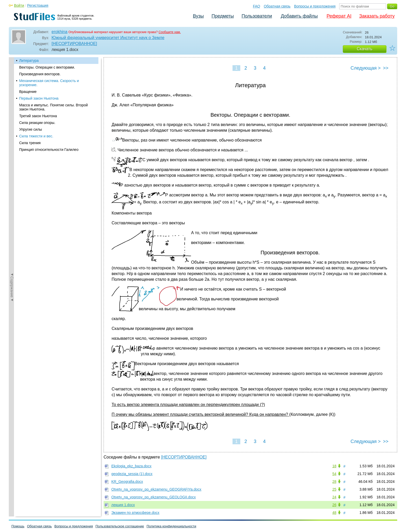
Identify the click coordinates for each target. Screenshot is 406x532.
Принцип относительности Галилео (49, 150)
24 (334, 497)
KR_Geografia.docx (127, 482)
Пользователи (257, 16)
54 (334, 474)
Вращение (28, 92)
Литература (29, 61)
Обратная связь (277, 6)
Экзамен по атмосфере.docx (135, 513)
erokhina (59, 32)
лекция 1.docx (123, 505)
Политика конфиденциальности (171, 526)
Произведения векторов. (40, 74)
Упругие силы (31, 129)
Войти (19, 5)
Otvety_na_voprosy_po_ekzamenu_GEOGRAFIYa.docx (156, 489)
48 (334, 513)
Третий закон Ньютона (38, 116)
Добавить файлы (299, 16)
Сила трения (30, 143)
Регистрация (38, 5)
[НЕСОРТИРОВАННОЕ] (74, 44)
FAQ (257, 6)
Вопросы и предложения (315, 6)
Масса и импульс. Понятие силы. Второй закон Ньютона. (53, 107)
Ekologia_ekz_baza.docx (131, 466)
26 (334, 505)
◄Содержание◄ (12, 148)
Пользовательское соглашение (120, 526)
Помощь (18, 526)
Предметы (223, 16)
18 (334, 466)
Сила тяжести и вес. (36, 136)
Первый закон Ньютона (39, 98)
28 (334, 482)
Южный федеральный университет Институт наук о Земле (108, 38)
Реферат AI (339, 16)
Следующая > (366, 68)
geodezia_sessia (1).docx (132, 474)
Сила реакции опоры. (37, 123)
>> (386, 68)
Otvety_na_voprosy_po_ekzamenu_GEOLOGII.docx (154, 497)
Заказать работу (377, 16)
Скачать (365, 49)
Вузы (198, 16)
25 (334, 489)
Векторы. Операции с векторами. (47, 67)
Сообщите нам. (170, 32)
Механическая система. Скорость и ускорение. (49, 83)
